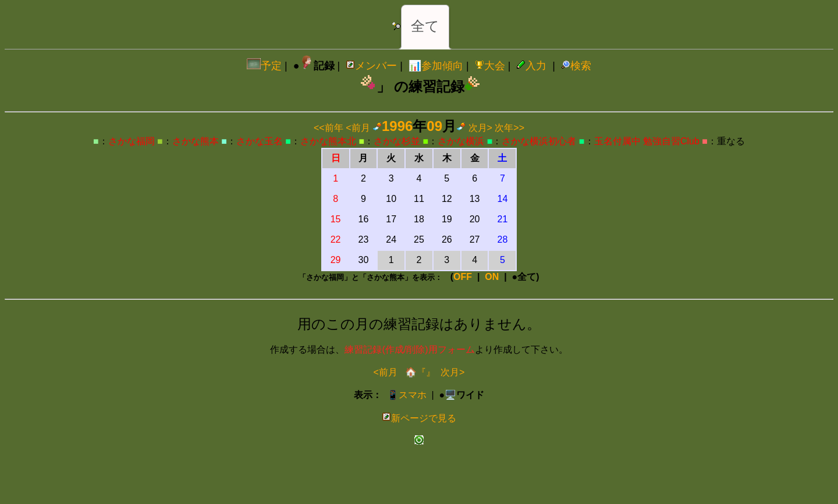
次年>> (509, 128)
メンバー (371, 66)
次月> (480, 128)
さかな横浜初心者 (539, 141)
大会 (490, 66)
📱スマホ (407, 395)
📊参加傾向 (436, 66)
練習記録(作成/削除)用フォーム (409, 349)
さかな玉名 (260, 141)
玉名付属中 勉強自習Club (647, 141)
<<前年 (329, 128)
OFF (463, 277)
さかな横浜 (461, 141)
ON (492, 277)
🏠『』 (419, 372)
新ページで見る (419, 418)
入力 (531, 66)
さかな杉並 (397, 141)
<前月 (358, 128)
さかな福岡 (132, 141)
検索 (576, 66)
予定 (264, 66)
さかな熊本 (196, 141)
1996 (397, 126)
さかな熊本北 (328, 141)
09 (434, 126)
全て (425, 26)
